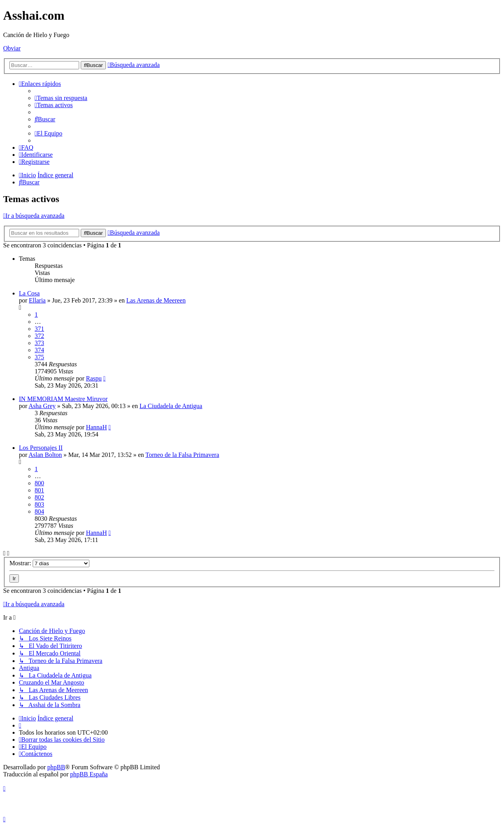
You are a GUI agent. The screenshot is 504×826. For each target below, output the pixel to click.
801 (39, 490)
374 (39, 350)
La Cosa (29, 293)
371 (39, 329)
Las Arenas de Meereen (156, 300)
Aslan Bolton (45, 455)
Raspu (94, 378)
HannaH (96, 427)
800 (39, 483)
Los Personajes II (41, 448)
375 (39, 357)
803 (39, 504)
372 (39, 336)
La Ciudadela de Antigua (171, 406)
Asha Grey (42, 406)
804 (39, 511)
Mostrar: (49, 563)
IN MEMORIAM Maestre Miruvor (63, 399)
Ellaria (37, 300)
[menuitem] (61, 98)
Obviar (12, 48)
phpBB (56, 767)
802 (39, 497)
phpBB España (89, 774)
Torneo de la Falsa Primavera (182, 455)
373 (39, 343)
